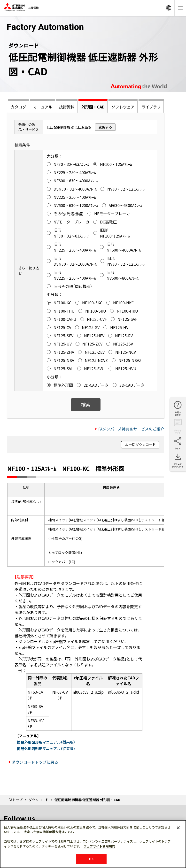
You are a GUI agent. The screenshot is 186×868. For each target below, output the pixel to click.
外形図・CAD (93, 107)
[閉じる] (178, 828)
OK (91, 859)
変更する (105, 127)
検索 (86, 404)
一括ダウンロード (142, 445)
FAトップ (15, 800)
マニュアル (43, 107)
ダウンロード (39, 800)
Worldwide (169, 8)
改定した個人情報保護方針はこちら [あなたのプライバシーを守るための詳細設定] (49, 832)
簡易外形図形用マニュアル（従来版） (46, 742)
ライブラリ (151, 107)
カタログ (18, 107)
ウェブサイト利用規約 (99, 846)
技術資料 (67, 107)
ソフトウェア (123, 107)
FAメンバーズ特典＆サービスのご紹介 (131, 429)
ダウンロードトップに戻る (35, 762)
